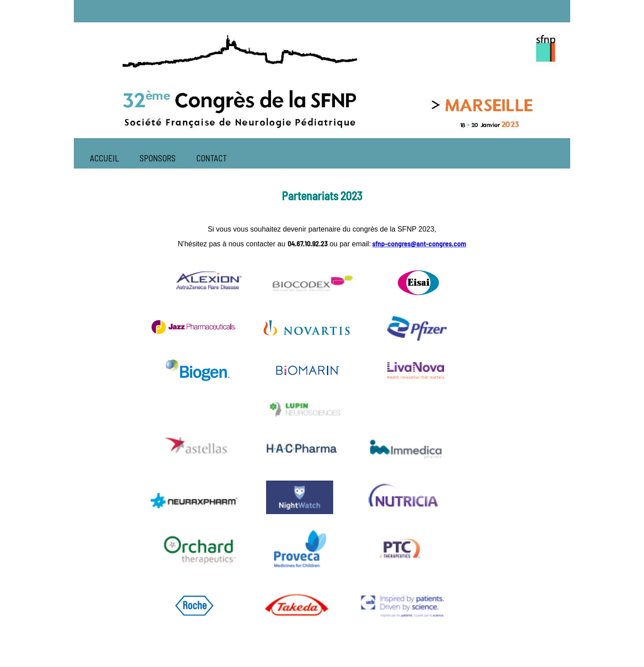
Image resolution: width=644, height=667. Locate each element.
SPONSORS (158, 158)
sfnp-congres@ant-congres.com (419, 243)
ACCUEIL (104, 158)
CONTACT (212, 158)
